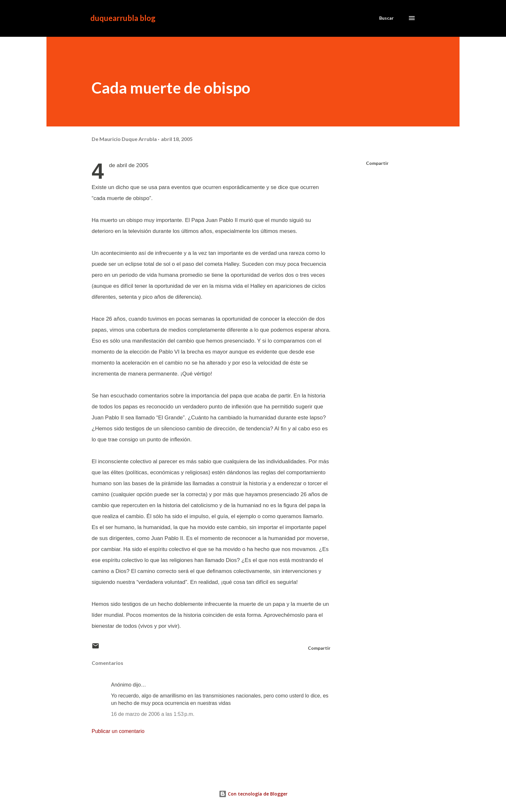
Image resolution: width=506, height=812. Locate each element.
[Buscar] (386, 18)
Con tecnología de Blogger (253, 794)
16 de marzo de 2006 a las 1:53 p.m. (153, 714)
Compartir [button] (377, 163)
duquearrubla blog (123, 18)
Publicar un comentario (118, 731)
